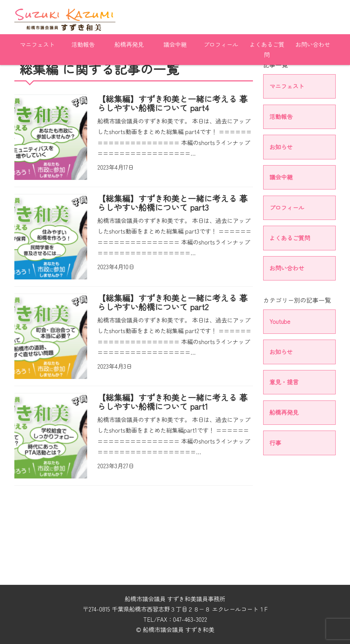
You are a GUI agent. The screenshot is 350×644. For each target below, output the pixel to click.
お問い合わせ (313, 44)
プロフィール (221, 44)
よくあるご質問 (267, 49)
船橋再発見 (129, 44)
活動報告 (83, 44)
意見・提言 (284, 382)
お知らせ (281, 147)
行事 (275, 443)
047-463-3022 (190, 619)
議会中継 (175, 44)
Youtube (280, 321)
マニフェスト (37, 44)
